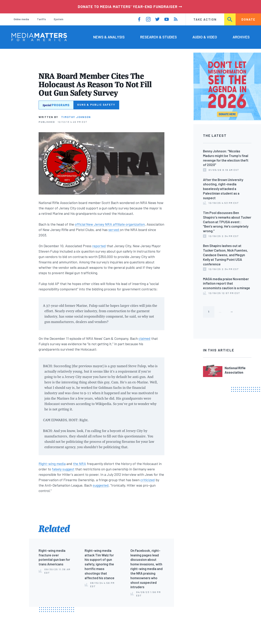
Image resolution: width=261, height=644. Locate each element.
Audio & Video (205, 37)
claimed (144, 338)
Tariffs (41, 19)
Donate (248, 19)
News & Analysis (109, 37)
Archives (241, 37)
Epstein (58, 19)
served (114, 230)
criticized (148, 480)
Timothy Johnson (76, 117)
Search (230, 19)
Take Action (205, 19)
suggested (101, 485)
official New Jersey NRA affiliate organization (110, 224)
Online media (21, 19)
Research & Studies (158, 37)
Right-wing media (52, 464)
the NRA (79, 464)
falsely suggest (63, 469)
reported (99, 246)
